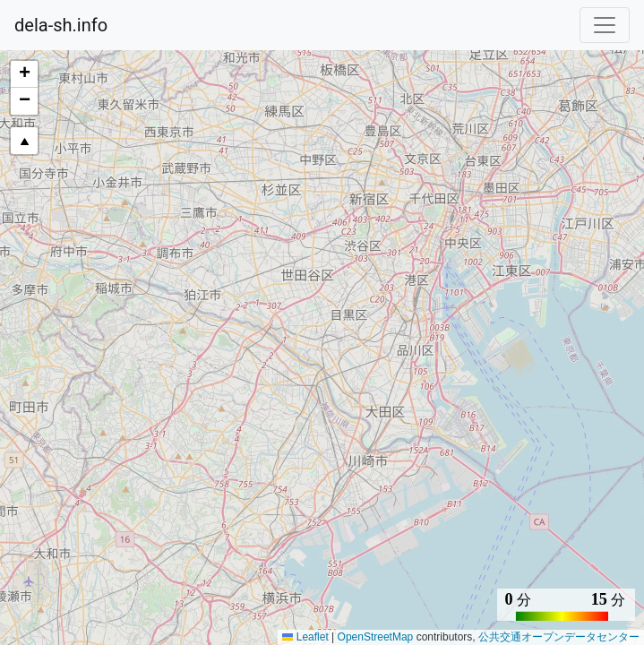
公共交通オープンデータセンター (559, 637)
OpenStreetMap (376, 637)
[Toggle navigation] (605, 25)
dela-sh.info (61, 25)
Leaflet (305, 637)
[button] (24, 74)
